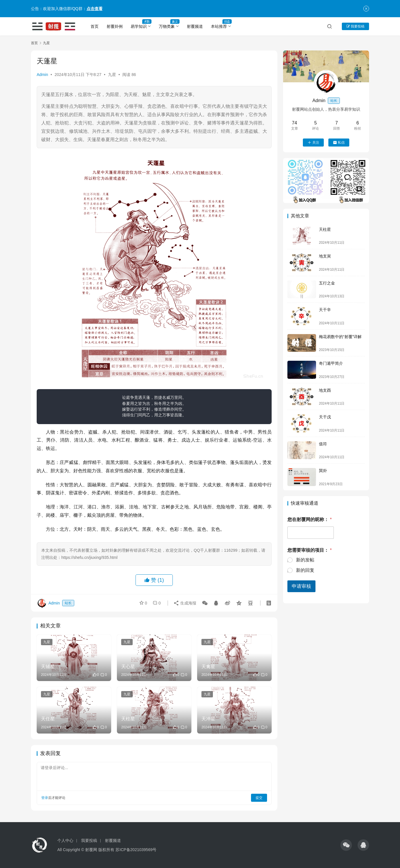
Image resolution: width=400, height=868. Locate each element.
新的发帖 (305, 560)
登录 (45, 798)
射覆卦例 (115, 26)
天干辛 (325, 310)
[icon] (346, 845)
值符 (323, 444)
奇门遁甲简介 (331, 363)
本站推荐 (219, 26)
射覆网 (91, 850)
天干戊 (325, 417)
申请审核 (301, 586)
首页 (95, 26)
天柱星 (325, 229)
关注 (313, 143)
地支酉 (325, 390)
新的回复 (305, 570)
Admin (42, 75)
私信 (339, 143)
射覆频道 (195, 26)
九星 (112, 75)
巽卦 (323, 471)
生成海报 (185, 603)
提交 (259, 798)
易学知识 (139, 26)
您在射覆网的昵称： (310, 519)
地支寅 (325, 256)
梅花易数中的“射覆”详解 (340, 337)
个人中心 (65, 840)
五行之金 (327, 283)
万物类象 (167, 26)
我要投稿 (355, 26)
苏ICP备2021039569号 (136, 850)
